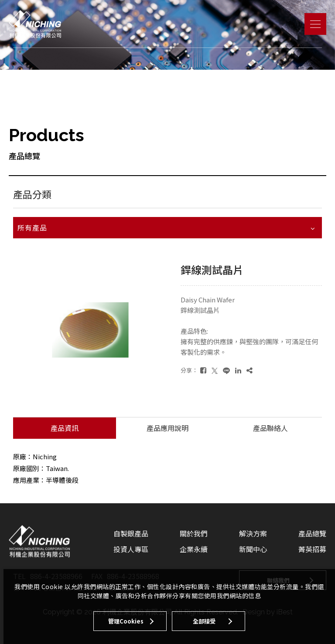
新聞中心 (253, 549)
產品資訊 (65, 428)
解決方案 (253, 533)
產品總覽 (312, 533)
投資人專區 (131, 549)
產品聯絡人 (270, 428)
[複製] (250, 370)
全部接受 (204, 621)
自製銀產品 (131, 533)
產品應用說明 (167, 428)
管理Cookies (126, 621)
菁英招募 (312, 549)
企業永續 (194, 549)
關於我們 (194, 533)
